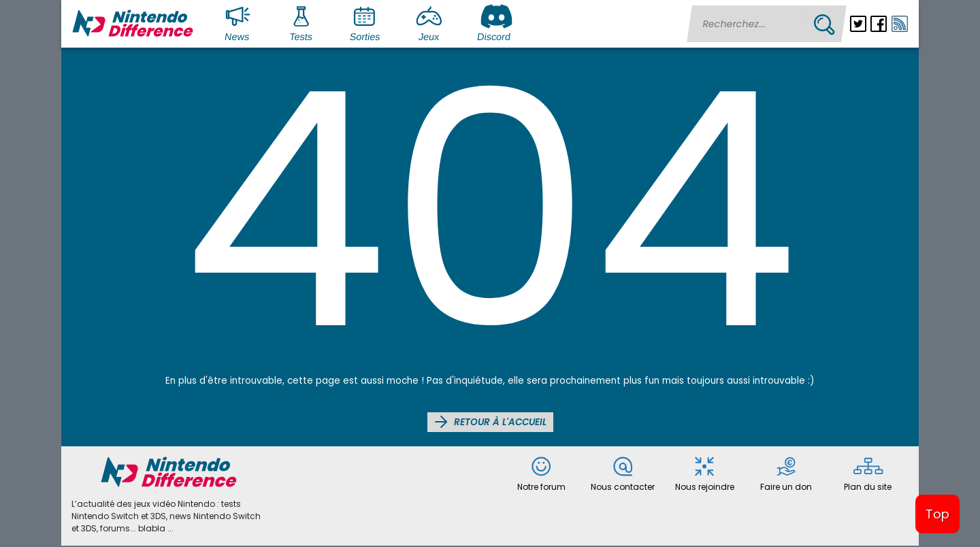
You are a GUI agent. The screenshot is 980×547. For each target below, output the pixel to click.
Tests (304, 22)
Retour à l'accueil (490, 422)
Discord (495, 22)
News (240, 22)
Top (937, 514)
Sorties (366, 22)
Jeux (432, 22)
